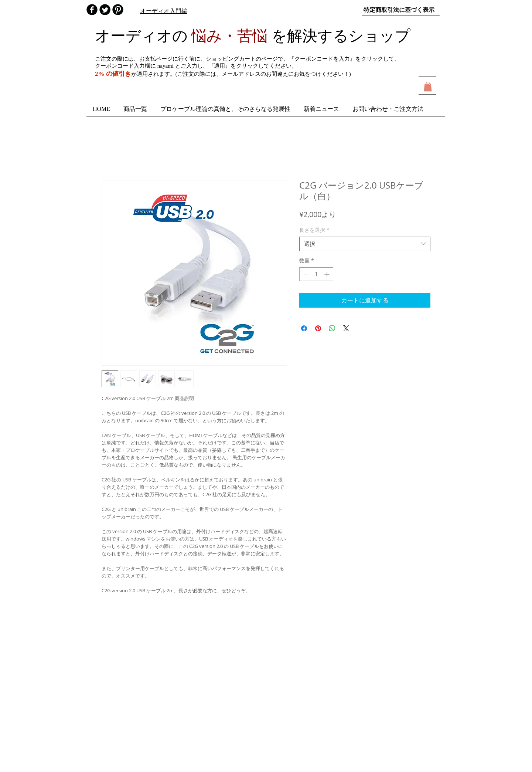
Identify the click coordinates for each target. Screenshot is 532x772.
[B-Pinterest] (118, 10)
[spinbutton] (316, 274)
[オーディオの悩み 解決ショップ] (92, 10)
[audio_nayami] (105, 10)
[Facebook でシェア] (304, 328)
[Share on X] (346, 328)
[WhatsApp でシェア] (332, 328)
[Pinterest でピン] (318, 328)
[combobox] (365, 244)
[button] (428, 87)
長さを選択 (314, 230)
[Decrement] (305, 274)
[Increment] (328, 274)
